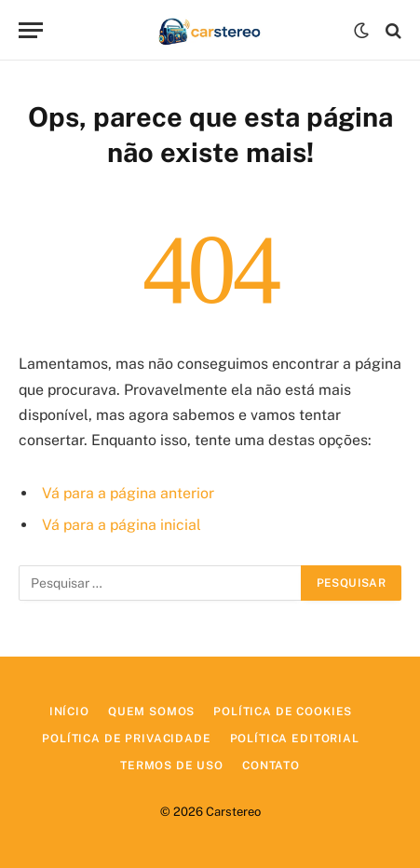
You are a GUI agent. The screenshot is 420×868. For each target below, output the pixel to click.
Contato (271, 766)
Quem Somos (151, 712)
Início (69, 712)
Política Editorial (295, 739)
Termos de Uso (172, 766)
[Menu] (31, 30)
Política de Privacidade (126, 739)
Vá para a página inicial (122, 525)
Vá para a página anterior (128, 493)
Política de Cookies (283, 712)
